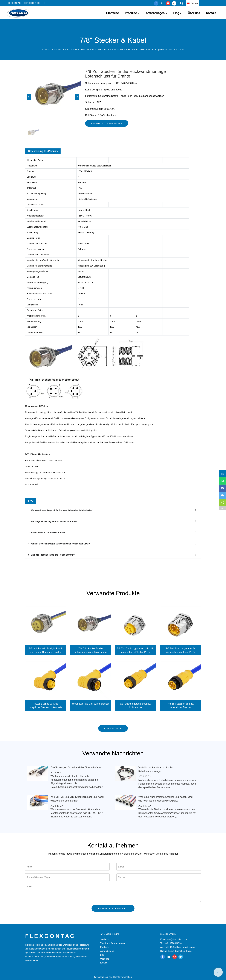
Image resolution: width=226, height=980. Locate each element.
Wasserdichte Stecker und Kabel (80, 50)
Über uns (194, 13)
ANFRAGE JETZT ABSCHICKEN (107, 123)
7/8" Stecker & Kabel (108, 50)
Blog (176, 13)
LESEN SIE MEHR (113, 728)
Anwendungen (155, 13)
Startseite (112, 13)
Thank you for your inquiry (113, 943)
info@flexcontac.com (177, 939)
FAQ (31, 501)
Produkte (131, 13)
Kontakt (211, 13)
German (193, 3)
